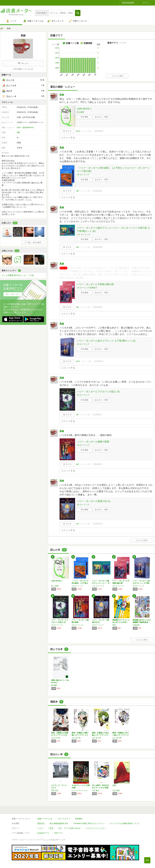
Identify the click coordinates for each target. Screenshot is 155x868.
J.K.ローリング (83, 175)
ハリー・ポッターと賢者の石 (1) (94, 501)
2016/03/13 (98, 524)
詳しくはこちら (13, 294)
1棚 (18, 132)
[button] (78, 13)
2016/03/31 (98, 191)
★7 (78, 415)
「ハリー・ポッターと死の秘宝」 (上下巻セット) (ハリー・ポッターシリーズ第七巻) (113, 169)
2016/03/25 (98, 307)
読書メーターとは (45, 819)
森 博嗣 (54, 685)
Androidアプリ (43, 833)
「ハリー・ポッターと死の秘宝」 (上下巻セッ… (80, 583)
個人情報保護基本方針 (59, 823)
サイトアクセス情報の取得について (125, 823)
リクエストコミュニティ (96, 828)
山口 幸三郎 (56, 738)
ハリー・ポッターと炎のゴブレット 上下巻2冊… (141, 583)
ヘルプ (40, 828)
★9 (78, 191)
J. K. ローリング (83, 235)
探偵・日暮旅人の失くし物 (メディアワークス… (121, 735)
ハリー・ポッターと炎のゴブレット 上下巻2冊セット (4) (106, 341)
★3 (78, 464)
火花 (114, 785)
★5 (78, 247)
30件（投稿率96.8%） (26, 128)
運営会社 (41, 823)
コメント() (86, 131)
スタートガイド (64, 819)
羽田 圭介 (55, 790)
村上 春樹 (55, 586)
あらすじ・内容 (101, 117)
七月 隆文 (96, 790)
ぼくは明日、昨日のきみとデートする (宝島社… (101, 788)
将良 (114, 625)
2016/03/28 (98, 247)
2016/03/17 (98, 415)
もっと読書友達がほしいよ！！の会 (18, 275)
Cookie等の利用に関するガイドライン (89, 823)
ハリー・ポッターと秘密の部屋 (93, 442)
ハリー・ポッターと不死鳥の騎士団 (95, 284)
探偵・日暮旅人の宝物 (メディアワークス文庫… (60, 735)
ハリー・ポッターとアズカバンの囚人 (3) (98, 391)
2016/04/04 (99, 131)
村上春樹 (80, 112)
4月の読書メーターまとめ (23, 69)
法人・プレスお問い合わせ (69, 828)
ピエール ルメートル (80, 790)
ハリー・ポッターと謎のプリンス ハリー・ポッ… (101, 583)
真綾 (62, 95)
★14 (78, 131)
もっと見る (117, 76)
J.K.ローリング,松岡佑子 (87, 288)
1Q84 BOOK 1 (84, 109)
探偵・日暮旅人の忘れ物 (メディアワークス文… (101, 735)
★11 (78, 361)
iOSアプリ (59, 833)
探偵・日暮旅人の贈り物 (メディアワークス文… (80, 735)
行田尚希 (136, 625)
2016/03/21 (99, 361)
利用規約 (79, 819)
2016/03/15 (98, 464)
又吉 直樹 (116, 790)
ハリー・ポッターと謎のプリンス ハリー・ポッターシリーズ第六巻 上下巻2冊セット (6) (113, 229)
